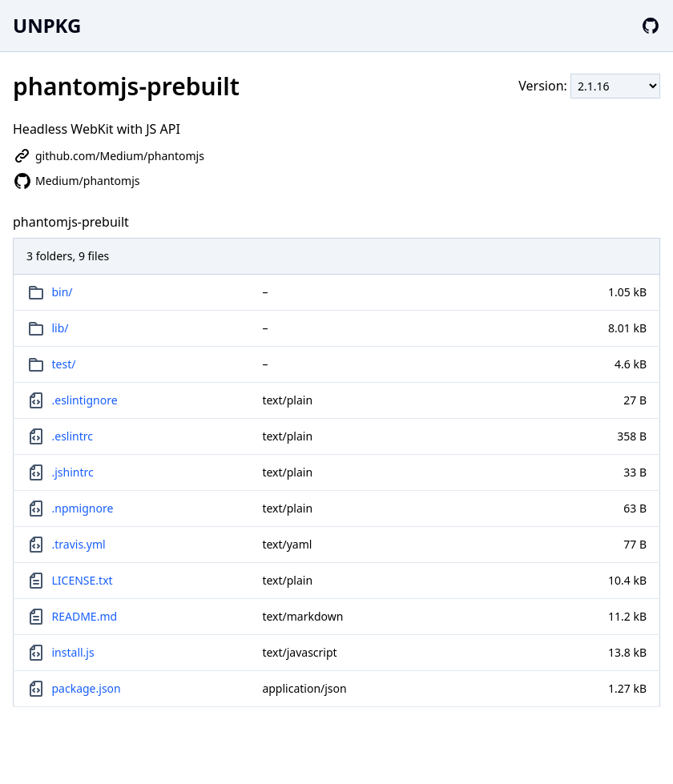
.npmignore (83, 508)
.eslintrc (73, 436)
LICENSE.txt (83, 580)
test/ (64, 364)
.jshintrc (73, 472)
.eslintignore (85, 400)
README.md (85, 616)
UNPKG (47, 25)
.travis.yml (79, 544)
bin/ (62, 292)
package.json (87, 688)
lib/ (60, 328)
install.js (73, 652)
